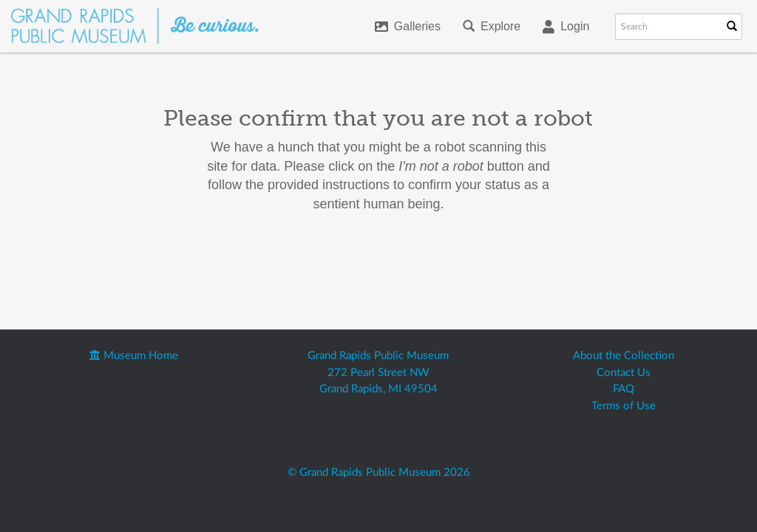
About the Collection (624, 356)
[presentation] (401, 261)
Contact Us (624, 373)
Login (566, 27)
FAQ (624, 389)
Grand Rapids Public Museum (378, 356)
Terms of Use (624, 406)
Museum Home (134, 356)
